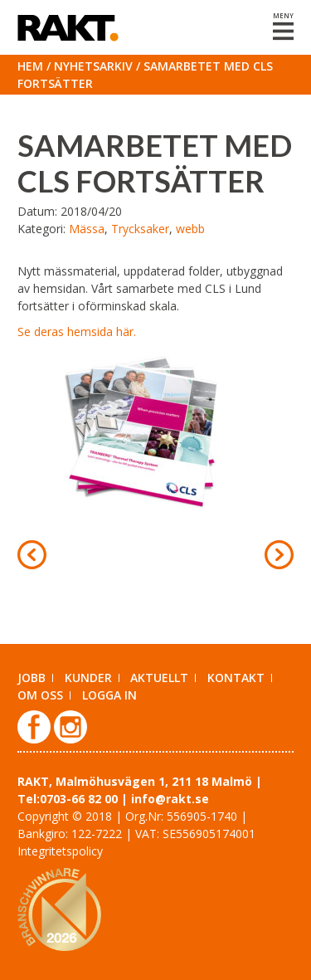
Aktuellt (159, 678)
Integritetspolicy (60, 851)
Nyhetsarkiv (93, 66)
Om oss (40, 695)
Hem (30, 66)
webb (190, 229)
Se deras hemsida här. (77, 332)
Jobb (32, 678)
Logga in (109, 695)
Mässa (87, 229)
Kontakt (236, 678)
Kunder (88, 678)
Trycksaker (140, 229)
